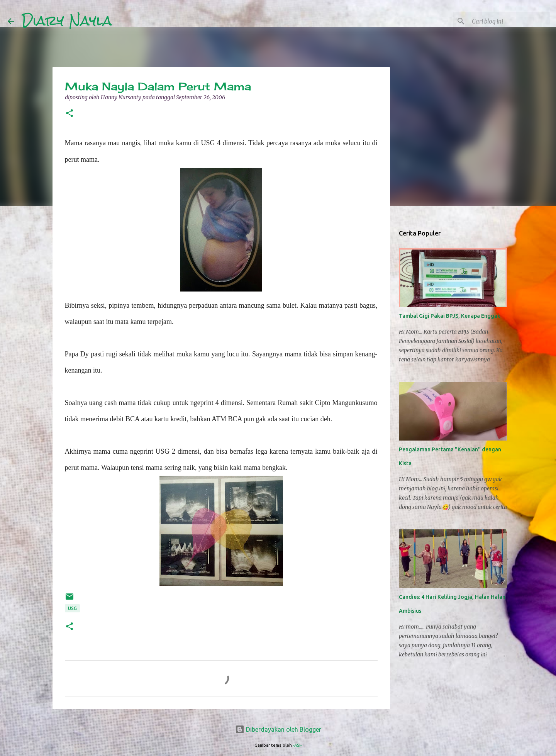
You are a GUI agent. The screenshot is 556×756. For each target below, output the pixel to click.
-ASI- (297, 745)
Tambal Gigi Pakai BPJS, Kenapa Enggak (450, 316)
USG (72, 608)
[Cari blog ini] (509, 21)
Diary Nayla (67, 21)
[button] (69, 114)
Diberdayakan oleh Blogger (278, 729)
